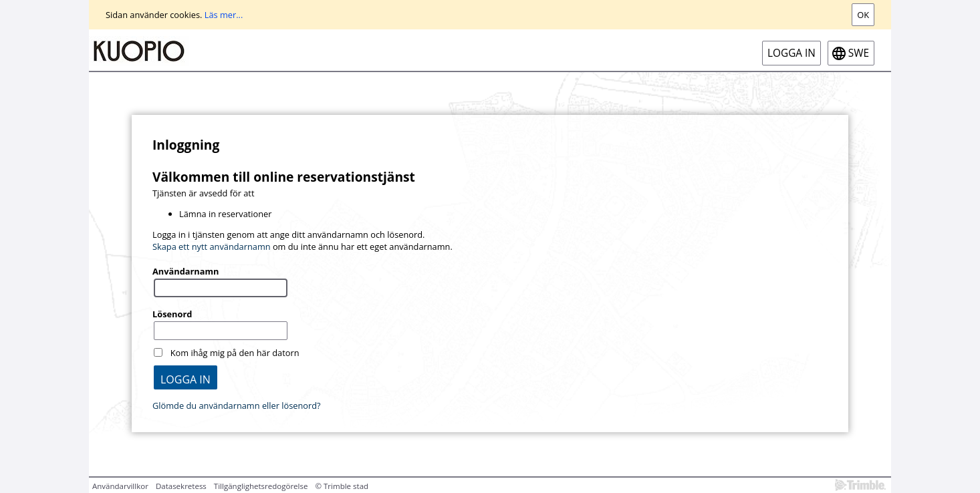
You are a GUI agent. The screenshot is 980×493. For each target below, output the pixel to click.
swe (859, 53)
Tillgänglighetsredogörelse (261, 486)
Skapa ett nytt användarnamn (212, 246)
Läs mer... (224, 15)
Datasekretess (181, 486)
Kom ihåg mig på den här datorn (235, 353)
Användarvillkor (120, 486)
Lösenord (172, 314)
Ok (863, 15)
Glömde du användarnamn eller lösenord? (237, 405)
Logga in (791, 53)
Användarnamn (186, 271)
